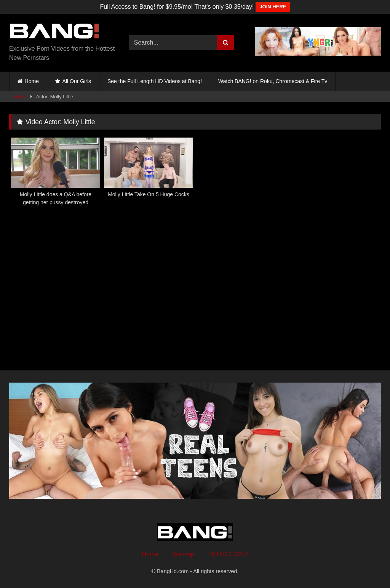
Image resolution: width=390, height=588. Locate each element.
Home (32, 81)
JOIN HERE (273, 7)
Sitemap (183, 554)
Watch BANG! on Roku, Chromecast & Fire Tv (273, 81)
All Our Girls (77, 81)
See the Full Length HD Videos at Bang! (155, 81)
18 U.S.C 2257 (228, 554)
